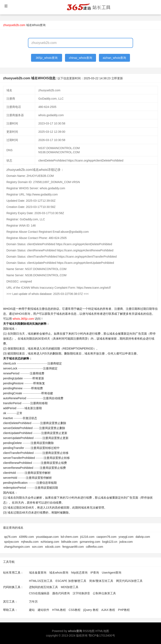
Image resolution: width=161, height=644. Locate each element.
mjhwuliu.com (30, 542)
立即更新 (117, 78)
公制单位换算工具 (104, 593)
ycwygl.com (126, 537)
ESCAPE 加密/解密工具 (71, 581)
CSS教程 (75, 610)
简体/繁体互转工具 (101, 581)
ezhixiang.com (50, 542)
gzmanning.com (90, 542)
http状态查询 (79, 573)
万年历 (33, 602)
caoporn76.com (106, 537)
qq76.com (10, 537)
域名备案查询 (38, 573)
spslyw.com (12, 542)
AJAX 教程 (108, 610)
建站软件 (43, 610)
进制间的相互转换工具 (43, 587)
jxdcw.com (126, 542)
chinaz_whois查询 (80, 58)
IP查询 (95, 573)
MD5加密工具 (70, 587)
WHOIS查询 (22, 314)
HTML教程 (59, 610)
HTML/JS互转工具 (41, 581)
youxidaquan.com (47, 537)
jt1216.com (87, 537)
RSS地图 (89, 631)
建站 (32, 610)
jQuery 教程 (91, 610)
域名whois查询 (59, 573)
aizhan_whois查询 (114, 58)
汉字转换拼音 (81, 593)
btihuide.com (69, 542)
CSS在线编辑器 (39, 593)
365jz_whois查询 (47, 58)
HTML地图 (102, 631)
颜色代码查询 (61, 593)
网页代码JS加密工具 (129, 581)
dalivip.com (143, 537)
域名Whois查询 (36, 25)
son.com (38, 547)
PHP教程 (124, 610)
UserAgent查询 (112, 573)
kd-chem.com (70, 537)
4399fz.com (26, 537)
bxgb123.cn (110, 542)
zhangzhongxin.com (17, 547)
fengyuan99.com (73, 547)
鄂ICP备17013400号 (102, 636)
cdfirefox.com (94, 547)
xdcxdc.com (53, 547)
